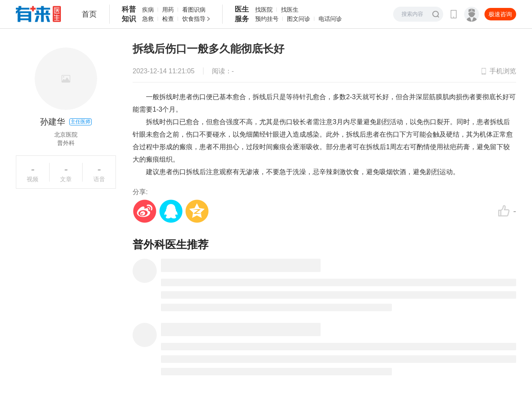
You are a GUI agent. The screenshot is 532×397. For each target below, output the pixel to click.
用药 (168, 10)
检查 (168, 19)
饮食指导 (194, 19)
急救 (148, 19)
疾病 (148, 10)
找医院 (264, 10)
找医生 (290, 10)
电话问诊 (330, 19)
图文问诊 (299, 19)
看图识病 (194, 10)
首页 (89, 14)
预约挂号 (267, 19)
